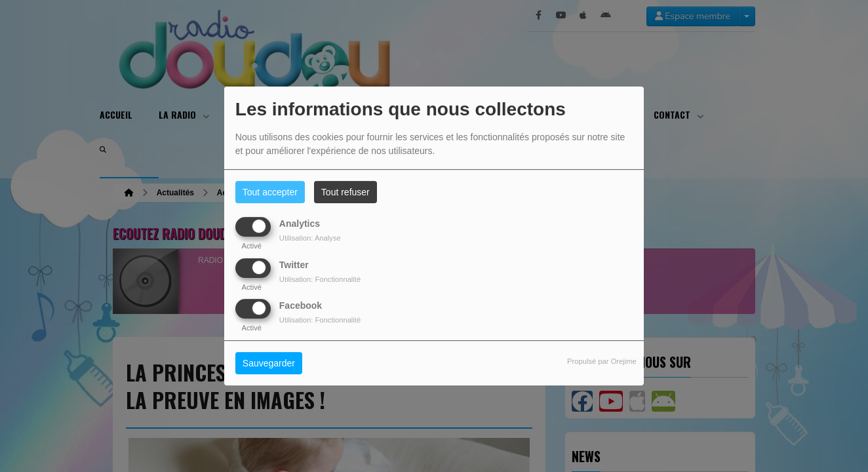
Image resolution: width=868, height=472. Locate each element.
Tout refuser (345, 192)
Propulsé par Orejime (602, 361)
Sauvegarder (269, 363)
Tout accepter (270, 192)
